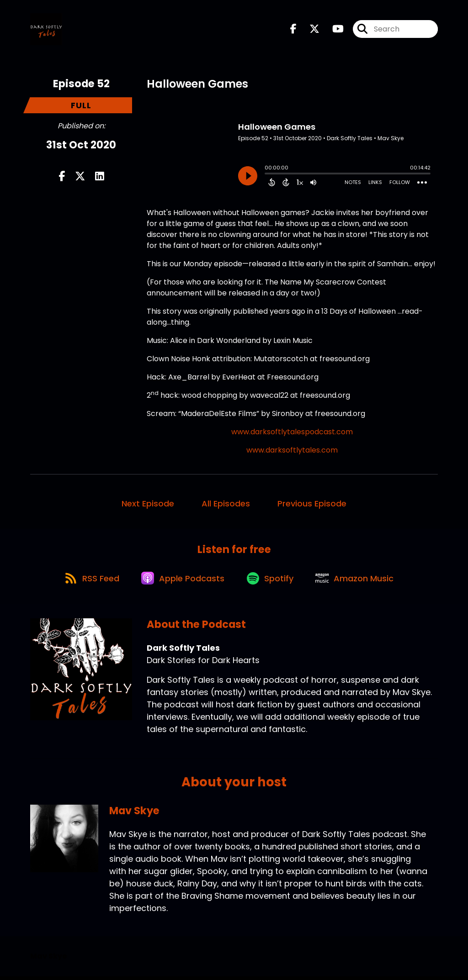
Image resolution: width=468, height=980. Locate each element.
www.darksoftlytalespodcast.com (292, 433)
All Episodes (226, 504)
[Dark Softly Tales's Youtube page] (332, 30)
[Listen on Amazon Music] (359, 581)
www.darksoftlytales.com (292, 451)
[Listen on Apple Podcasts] (182, 581)
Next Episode (148, 504)
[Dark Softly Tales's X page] (309, 30)
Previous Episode (312, 504)
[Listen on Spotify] (272, 581)
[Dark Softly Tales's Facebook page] (293, 30)
